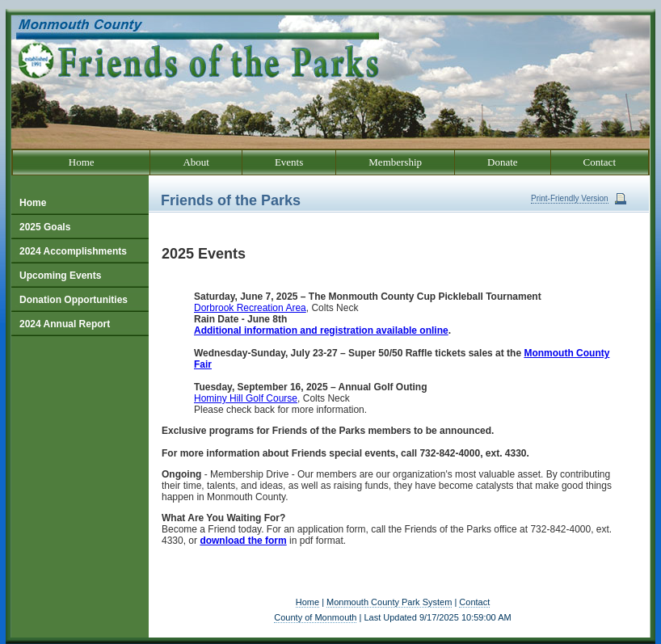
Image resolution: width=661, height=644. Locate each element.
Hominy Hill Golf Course (246, 398)
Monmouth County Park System (389, 602)
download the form (243, 541)
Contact (474, 602)
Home (307, 602)
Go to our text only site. (4, 0)
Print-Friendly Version (570, 198)
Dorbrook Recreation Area (250, 308)
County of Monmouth (315, 617)
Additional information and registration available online (321, 330)
